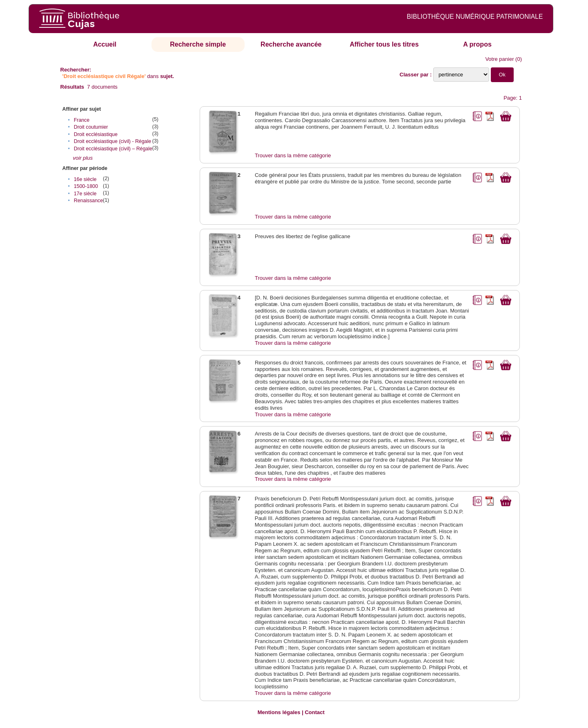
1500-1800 (86, 186)
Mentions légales (279, 712)
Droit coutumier (91, 127)
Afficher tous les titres (384, 44)
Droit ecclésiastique (96, 134)
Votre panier (499, 59)
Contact (314, 712)
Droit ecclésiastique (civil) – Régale (113, 149)
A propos (477, 44)
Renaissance (88, 201)
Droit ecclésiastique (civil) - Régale (112, 141)
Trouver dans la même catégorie (293, 155)
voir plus (83, 158)
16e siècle (85, 179)
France (82, 120)
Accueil (105, 44)
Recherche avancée (291, 44)
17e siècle (85, 194)
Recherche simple (198, 44)
